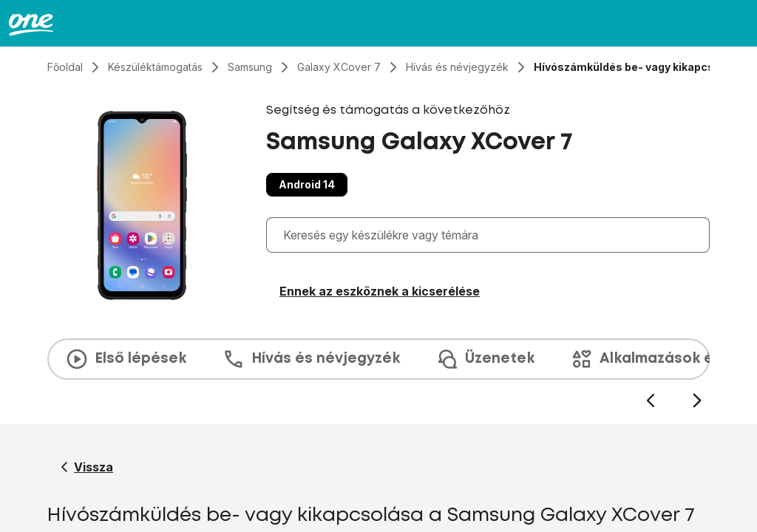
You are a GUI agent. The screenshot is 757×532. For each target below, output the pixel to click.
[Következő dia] (697, 401)
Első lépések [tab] (126, 359)
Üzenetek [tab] (485, 359)
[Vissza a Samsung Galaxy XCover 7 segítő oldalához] (87, 467)
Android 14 (307, 184)
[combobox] (492, 235)
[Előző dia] (650, 401)
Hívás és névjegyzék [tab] (311, 359)
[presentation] (378, 374)
